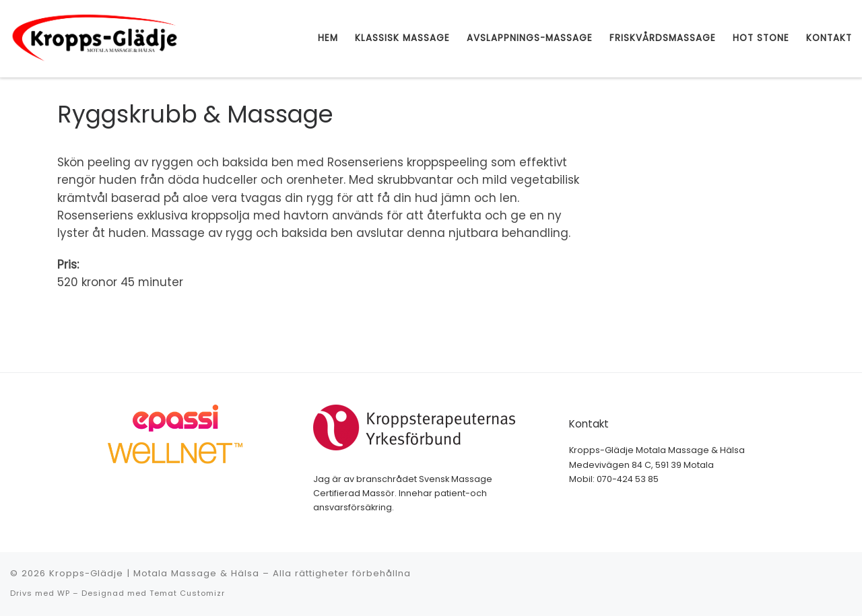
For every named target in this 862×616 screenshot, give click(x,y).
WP (64, 593)
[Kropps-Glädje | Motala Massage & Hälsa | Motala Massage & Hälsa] (94, 37)
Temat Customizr (187, 593)
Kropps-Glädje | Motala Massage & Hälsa (154, 573)
